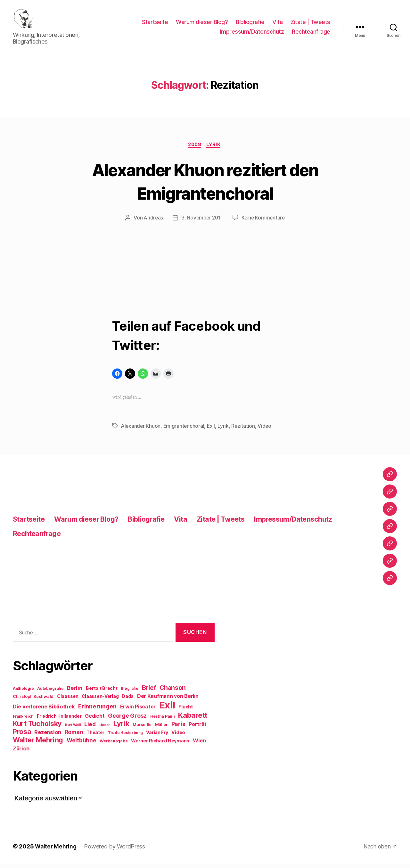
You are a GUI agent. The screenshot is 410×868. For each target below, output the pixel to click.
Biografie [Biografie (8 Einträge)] (130, 692)
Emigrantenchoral (185, 429)
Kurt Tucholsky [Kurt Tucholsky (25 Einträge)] (37, 727)
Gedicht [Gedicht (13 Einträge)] (95, 719)
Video (267, 429)
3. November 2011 (202, 221)
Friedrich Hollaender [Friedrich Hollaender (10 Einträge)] (59, 720)
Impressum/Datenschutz (252, 33)
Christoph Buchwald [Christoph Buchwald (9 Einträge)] (33, 700)
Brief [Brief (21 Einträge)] (149, 691)
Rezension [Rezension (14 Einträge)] (48, 736)
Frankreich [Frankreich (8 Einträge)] (23, 720)
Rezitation (245, 429)
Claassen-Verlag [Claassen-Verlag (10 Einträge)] (100, 700)
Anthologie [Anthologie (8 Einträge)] (23, 692)
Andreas (152, 221)
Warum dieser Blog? (202, 24)
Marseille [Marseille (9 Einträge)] (142, 728)
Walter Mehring (56, 850)
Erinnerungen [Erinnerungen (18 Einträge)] (97, 710)
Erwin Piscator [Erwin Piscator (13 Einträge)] (138, 710)
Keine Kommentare (264, 221)
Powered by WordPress (116, 850)
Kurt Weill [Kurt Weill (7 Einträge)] (73, 728)
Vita (277, 24)
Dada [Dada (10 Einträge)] (128, 700)
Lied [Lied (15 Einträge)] (90, 728)
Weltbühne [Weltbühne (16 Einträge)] (82, 744)
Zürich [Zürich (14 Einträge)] (21, 752)
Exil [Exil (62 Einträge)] (167, 709)
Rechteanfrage (311, 33)
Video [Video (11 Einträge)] (178, 736)
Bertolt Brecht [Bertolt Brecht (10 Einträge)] (102, 692)
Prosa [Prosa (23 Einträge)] (22, 735)
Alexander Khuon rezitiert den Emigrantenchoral (205, 184)
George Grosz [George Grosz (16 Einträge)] (127, 719)
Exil (213, 429)
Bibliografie (250, 24)
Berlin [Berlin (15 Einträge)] (75, 691)
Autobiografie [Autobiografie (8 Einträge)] (50, 692)
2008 (194, 148)
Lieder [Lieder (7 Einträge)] (105, 728)
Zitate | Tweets (310, 24)
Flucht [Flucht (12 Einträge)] (186, 710)
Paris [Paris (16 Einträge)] (178, 727)
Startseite (155, 24)
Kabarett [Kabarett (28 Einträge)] (193, 719)
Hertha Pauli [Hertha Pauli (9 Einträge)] (163, 720)
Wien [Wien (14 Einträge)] (199, 744)
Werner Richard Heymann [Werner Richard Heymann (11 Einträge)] (160, 744)
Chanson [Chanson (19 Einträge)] (173, 691)
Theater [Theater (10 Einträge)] (95, 736)
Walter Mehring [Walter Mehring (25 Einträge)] (38, 743)
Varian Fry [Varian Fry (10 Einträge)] (157, 736)
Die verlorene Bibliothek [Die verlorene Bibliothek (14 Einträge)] (44, 710)
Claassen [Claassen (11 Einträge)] (68, 700)
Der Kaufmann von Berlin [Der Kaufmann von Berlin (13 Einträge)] (168, 700)
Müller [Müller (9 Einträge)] (161, 728)
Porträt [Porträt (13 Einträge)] (198, 728)
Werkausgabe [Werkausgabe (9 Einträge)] (114, 744)
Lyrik (215, 148)
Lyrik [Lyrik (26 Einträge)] (121, 727)
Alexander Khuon (141, 429)
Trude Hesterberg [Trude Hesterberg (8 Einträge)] (125, 736)
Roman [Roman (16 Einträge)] (74, 736)
